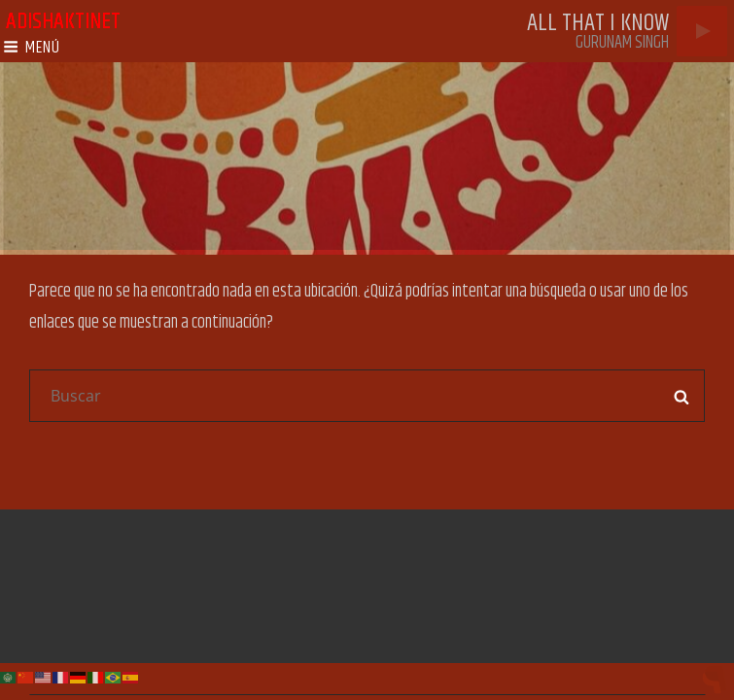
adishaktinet (63, 21)
